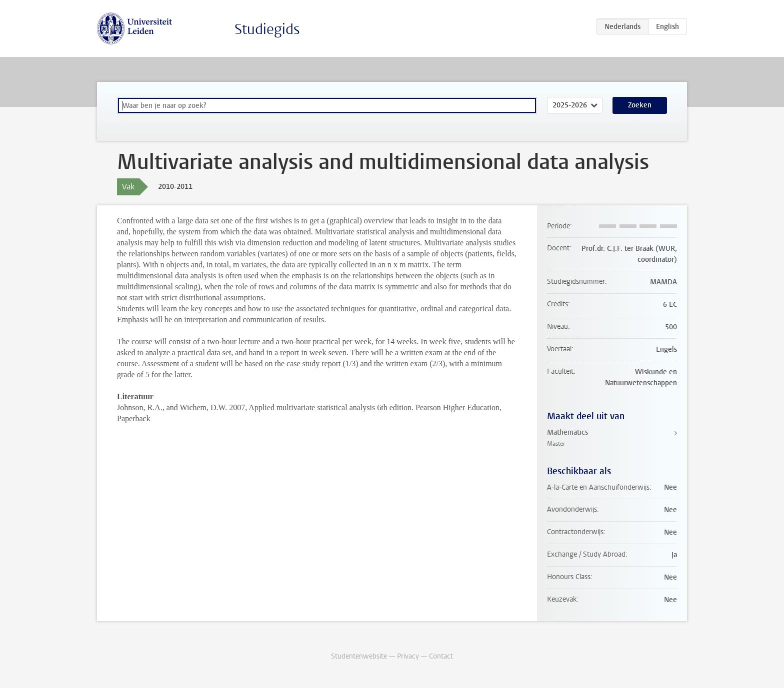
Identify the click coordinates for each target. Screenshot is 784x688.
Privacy (408, 656)
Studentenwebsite (359, 656)
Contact (441, 656)
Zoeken (640, 105)
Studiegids (267, 29)
